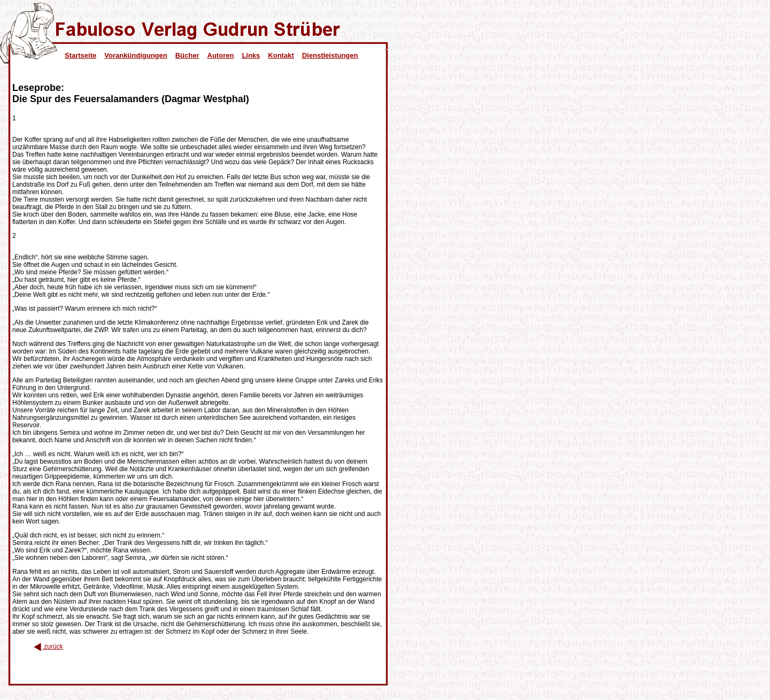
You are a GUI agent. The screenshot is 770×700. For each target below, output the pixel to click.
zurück (48, 647)
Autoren (221, 55)
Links (251, 55)
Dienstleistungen (330, 55)
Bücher (187, 55)
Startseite (80, 55)
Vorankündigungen (136, 55)
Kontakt (281, 55)
